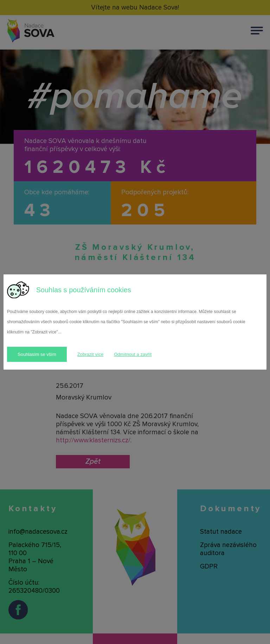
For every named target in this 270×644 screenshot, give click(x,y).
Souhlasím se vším (37, 354)
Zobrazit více (90, 354)
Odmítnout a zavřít (133, 354)
